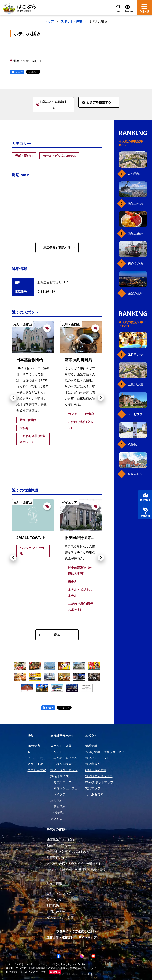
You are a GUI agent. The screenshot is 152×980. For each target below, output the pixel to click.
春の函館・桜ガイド (138, 174)
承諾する (55, 972)
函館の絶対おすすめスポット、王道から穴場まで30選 (138, 293)
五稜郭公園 (135, 384)
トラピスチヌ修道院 (138, 414)
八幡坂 (132, 444)
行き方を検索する (96, 102)
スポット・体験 (72, 21)
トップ (49, 21)
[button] (13, 398)
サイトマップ (87, 937)
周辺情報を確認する (59, 248)
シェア (17, 72)
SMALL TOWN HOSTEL (37, 538)
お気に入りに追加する (52, 105)
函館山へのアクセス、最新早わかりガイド (138, 204)
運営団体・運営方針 (60, 937)
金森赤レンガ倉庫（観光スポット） (138, 474)
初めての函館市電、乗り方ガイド (138, 263)
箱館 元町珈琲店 (78, 360)
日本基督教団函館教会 (35, 360)
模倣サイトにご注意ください (76, 931)
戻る (49, 635)
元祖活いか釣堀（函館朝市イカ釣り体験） (138, 354)
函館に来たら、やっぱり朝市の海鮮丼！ (138, 233)
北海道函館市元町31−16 (30, 61)
